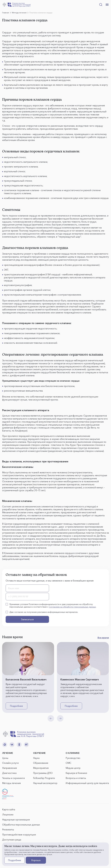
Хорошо (36, 860)
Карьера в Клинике (76, 773)
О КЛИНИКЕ (73, 753)
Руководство (73, 758)
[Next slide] (60, 718)
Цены (5, 758)
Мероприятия (41, 768)
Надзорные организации (16, 820)
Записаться (27, 619)
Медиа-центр (73, 768)
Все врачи (103, 638)
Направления (9, 768)
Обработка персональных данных (21, 825)
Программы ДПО (43, 773)
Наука (36, 758)
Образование (41, 763)
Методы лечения (11, 783)
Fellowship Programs (44, 778)
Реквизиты (8, 829)
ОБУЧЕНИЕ (39, 753)
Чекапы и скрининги (13, 778)
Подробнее (16, 706)
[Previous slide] (51, 718)
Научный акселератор (45, 783)
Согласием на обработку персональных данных (72, 607)
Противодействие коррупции (19, 835)
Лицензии (8, 814)
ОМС (68, 763)
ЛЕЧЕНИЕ (8, 753)
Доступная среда (12, 840)
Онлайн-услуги (10, 763)
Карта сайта (9, 809)
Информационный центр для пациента (87, 783)
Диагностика (9, 773)
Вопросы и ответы (76, 778)
